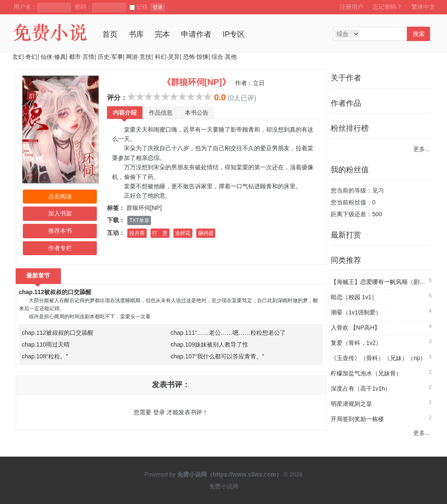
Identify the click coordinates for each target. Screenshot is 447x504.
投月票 (137, 233)
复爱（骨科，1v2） (356, 343)
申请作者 (196, 34)
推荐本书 (60, 231)
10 (208, 96)
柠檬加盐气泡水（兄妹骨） (366, 373)
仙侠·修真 (53, 57)
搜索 (419, 34)
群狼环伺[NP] (144, 208)
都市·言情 (82, 57)
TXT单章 (139, 220)
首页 (110, 34)
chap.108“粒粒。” (45, 356)
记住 (139, 7)
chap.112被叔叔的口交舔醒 (55, 292)
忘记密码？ (387, 7)
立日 (259, 83)
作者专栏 (60, 248)
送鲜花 (183, 233)
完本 (162, 34)
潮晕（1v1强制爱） (356, 312)
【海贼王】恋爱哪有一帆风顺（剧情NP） (385, 282)
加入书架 (60, 213)
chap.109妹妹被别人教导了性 (210, 344)
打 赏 (160, 233)
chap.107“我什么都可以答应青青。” (218, 356)
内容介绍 (125, 113)
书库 (136, 34)
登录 (158, 7)
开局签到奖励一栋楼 (357, 419)
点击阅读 (60, 196)
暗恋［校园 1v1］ (354, 297)
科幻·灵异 (167, 57)
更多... (422, 149)
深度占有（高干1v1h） (361, 388)
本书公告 (197, 113)
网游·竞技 (139, 57)
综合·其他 (224, 57)
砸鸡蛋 (206, 233)
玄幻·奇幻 (25, 57)
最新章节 (38, 275)
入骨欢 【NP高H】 (355, 328)
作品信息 (161, 113)
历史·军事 (110, 57)
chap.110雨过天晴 (46, 344)
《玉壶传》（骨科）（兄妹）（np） (378, 358)
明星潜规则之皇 (351, 404)
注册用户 (351, 7)
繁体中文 (423, 7)
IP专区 (234, 34)
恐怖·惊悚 (196, 57)
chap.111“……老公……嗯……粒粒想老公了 (228, 333)
